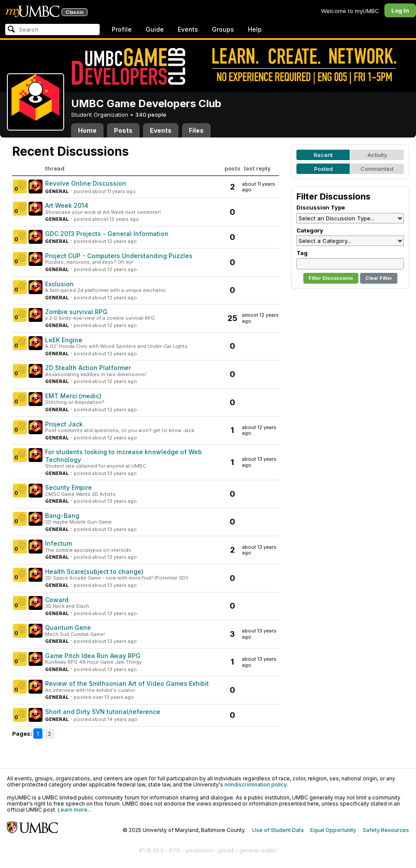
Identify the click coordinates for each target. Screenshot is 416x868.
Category (310, 230)
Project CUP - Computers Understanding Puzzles (119, 256)
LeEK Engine (64, 340)
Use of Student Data (278, 830)
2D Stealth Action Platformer (88, 368)
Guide (155, 29)
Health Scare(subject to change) (94, 572)
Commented (377, 169)
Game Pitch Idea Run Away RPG (93, 656)
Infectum (58, 543)
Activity (377, 155)
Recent (323, 155)
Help (255, 29)
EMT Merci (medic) (73, 396)
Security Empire (68, 487)
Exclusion (59, 284)
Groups (223, 29)
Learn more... (75, 810)
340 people (151, 115)
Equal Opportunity (333, 830)
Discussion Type (321, 207)
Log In (400, 10)
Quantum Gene (68, 627)
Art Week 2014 (67, 205)
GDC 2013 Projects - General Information (107, 234)
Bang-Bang (62, 516)
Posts (123, 130)
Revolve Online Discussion (86, 183)
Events (188, 29)
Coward (57, 600)
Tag (302, 253)
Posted (323, 169)
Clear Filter (379, 278)
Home (87, 130)
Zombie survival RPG (76, 312)
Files (196, 130)
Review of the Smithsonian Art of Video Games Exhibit (127, 683)
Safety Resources (386, 830)
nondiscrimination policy (256, 784)
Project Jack (64, 424)
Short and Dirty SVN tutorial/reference (103, 712)
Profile (122, 29)
